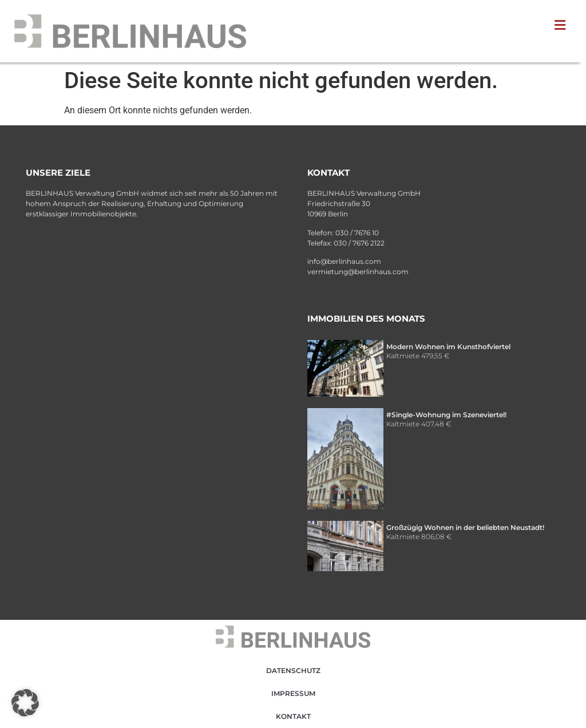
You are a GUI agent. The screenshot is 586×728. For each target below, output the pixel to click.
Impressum (293, 693)
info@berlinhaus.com (344, 261)
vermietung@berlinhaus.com (358, 272)
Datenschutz (293, 670)
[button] (563, 25)
